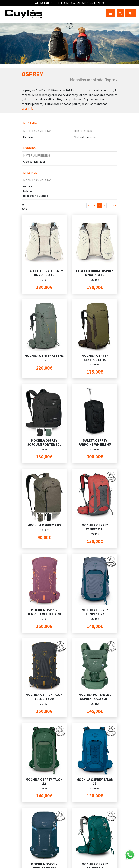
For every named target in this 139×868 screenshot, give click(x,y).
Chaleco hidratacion (34, 162)
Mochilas (28, 137)
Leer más (27, 108)
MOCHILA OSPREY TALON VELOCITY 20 (44, 697)
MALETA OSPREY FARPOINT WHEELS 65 (95, 442)
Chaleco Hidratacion (85, 137)
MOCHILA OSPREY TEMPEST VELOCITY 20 (44, 612)
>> (114, 205)
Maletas (28, 191)
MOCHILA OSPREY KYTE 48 (44, 356)
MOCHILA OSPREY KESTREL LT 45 (95, 358)
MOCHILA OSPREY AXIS (44, 525)
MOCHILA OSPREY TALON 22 (44, 782)
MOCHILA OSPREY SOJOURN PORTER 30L (44, 442)
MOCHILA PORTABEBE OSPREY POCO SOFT (95, 697)
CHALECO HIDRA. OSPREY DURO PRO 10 (44, 273)
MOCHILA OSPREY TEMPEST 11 (95, 527)
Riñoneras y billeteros (36, 196)
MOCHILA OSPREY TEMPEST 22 (95, 612)
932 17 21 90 (96, 3)
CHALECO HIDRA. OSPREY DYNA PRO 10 (95, 273)
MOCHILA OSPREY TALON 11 (95, 782)
